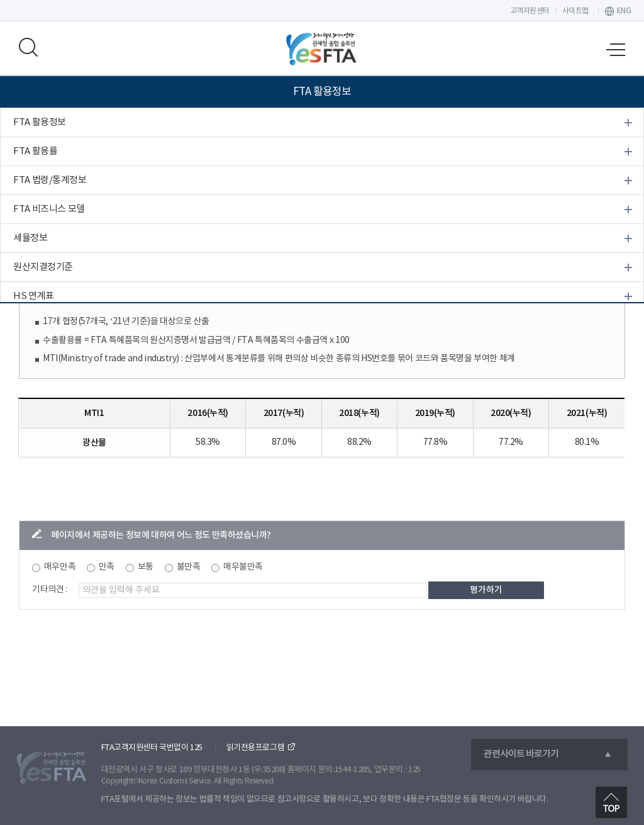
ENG (624, 11)
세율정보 (30, 238)
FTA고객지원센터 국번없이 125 (152, 748)
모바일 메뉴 (616, 50)
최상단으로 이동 (611, 802)
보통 (146, 567)
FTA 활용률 (35, 151)
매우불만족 (243, 567)
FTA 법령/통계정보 (50, 180)
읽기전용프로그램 (255, 748)
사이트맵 (575, 11)
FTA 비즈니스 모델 (49, 209)
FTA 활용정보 (40, 122)
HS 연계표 (34, 296)
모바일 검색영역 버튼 (28, 47)
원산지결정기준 (43, 267)
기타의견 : (50, 590)
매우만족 (60, 567)
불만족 (189, 567)
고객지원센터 (530, 11)
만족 (107, 567)
